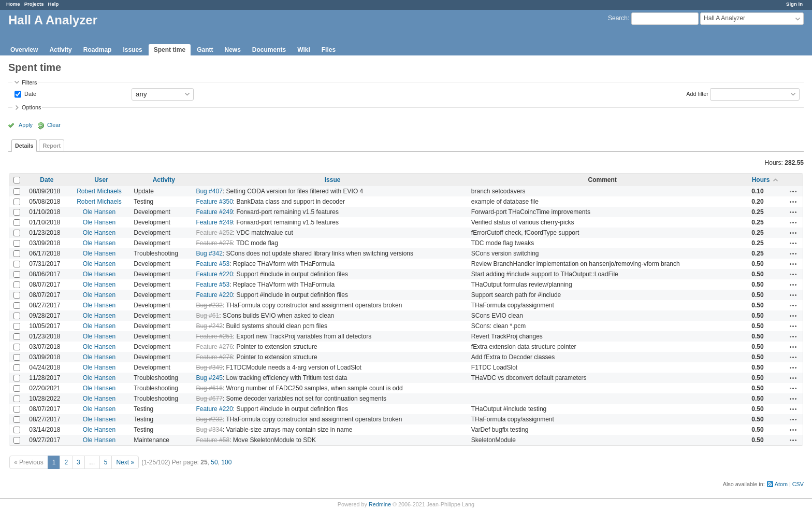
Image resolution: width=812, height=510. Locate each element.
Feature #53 (213, 264)
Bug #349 (209, 367)
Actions (793, 191)
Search (618, 18)
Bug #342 (209, 253)
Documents (269, 50)
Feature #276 (214, 347)
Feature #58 (213, 440)
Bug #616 (209, 388)
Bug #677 (209, 399)
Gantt (205, 50)
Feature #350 (214, 202)
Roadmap (98, 50)
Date (30, 93)
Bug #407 (209, 191)
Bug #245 (209, 378)
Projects (34, 4)
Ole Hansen (99, 212)
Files (329, 50)
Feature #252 (214, 233)
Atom (781, 484)
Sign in (794, 4)
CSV (798, 484)
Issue (333, 180)
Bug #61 (207, 316)
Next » (125, 462)
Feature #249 (214, 212)
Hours (761, 180)
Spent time (170, 50)
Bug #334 (209, 430)
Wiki (304, 50)
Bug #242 (209, 326)
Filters (29, 82)
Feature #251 (214, 336)
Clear (54, 125)
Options (31, 107)
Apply (26, 125)
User (101, 180)
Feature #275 (214, 243)
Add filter (697, 93)
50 (214, 462)
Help (54, 4)
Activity (60, 50)
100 (226, 462)
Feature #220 (214, 274)
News (232, 50)
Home (13, 4)
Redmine (380, 504)
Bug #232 (209, 305)
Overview (24, 50)
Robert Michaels (99, 191)
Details (24, 146)
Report (52, 146)
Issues (132, 50)
